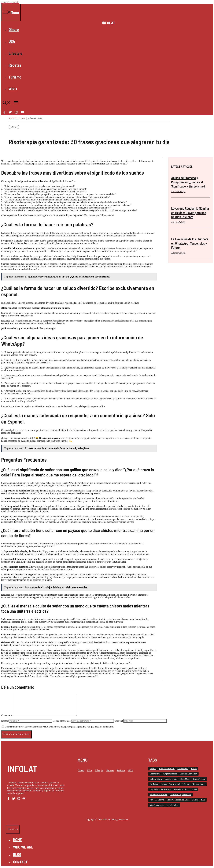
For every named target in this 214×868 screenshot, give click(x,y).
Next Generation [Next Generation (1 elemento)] (181, 789)
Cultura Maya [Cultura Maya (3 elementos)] (156, 779)
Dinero (14, 29)
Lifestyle (15, 53)
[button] (7, 103)
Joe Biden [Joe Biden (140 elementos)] (154, 784)
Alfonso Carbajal (35, 118)
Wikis (13, 89)
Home (17, 840)
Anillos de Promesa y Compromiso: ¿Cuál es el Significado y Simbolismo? (188, 182)
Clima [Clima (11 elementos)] (194, 769)
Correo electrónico (62, 721)
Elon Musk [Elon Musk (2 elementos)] (185, 779)
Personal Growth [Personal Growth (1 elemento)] (157, 800)
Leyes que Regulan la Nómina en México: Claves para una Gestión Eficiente (190, 213)
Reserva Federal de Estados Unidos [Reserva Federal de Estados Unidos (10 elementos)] (183, 800)
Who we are (23, 847)
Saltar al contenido (10, 2)
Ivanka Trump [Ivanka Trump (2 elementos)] (199, 779)
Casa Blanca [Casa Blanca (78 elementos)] (183, 769)
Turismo (15, 77)
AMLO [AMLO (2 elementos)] (153, 769)
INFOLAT (109, 23)
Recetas (15, 65)
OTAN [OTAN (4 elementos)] (194, 789)
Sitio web (119, 721)
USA (12, 41)
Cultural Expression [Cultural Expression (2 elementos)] (188, 774)
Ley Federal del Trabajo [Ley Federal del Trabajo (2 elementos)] (160, 789)
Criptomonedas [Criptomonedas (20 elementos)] (170, 774)
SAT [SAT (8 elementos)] (203, 800)
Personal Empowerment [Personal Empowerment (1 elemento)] (181, 795)
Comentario (7, 715)
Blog (17, 854)
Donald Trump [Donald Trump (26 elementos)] (171, 779)
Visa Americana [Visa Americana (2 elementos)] (157, 805)
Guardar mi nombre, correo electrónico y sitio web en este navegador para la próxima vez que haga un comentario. (59, 727)
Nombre (5, 721)
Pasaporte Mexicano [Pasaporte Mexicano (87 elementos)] (158, 795)
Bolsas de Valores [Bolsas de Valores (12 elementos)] (167, 769)
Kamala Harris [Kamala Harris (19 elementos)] (199, 784)
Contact (20, 862)
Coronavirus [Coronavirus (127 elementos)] (155, 774)
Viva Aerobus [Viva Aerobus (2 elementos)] (172, 805)
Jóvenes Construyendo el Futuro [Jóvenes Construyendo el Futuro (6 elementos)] (175, 784)
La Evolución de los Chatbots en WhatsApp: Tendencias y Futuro (190, 243)
